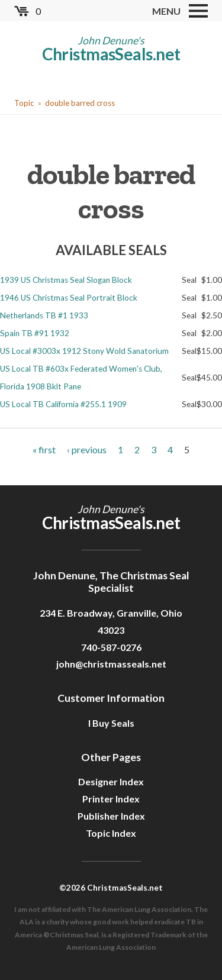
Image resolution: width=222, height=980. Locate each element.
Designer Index (111, 781)
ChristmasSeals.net (111, 54)
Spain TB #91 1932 (35, 333)
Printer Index (111, 799)
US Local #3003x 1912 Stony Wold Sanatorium (84, 351)
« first (44, 449)
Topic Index (111, 833)
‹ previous (87, 449)
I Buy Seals (111, 723)
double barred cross (80, 103)
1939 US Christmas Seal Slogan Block (66, 280)
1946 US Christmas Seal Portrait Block (69, 298)
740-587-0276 (111, 647)
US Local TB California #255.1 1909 (63, 404)
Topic (24, 103)
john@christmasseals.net (111, 664)
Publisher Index (111, 816)
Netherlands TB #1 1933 (44, 315)
